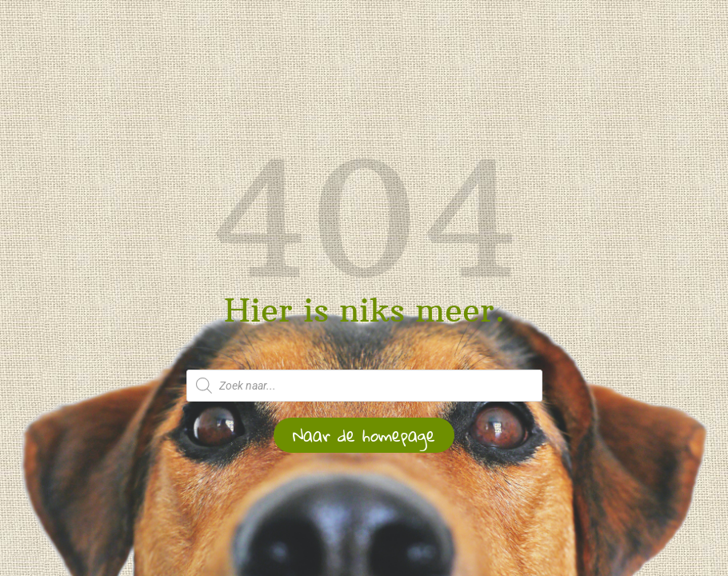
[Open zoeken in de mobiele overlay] (364, 386)
